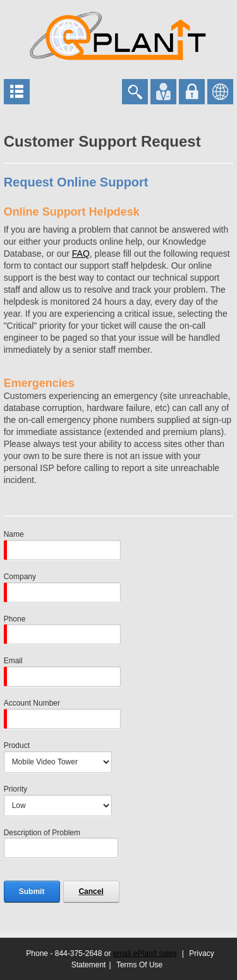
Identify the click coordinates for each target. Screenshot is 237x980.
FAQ (81, 254)
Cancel (91, 891)
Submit (32, 891)
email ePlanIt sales (145, 953)
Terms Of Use (139, 965)
